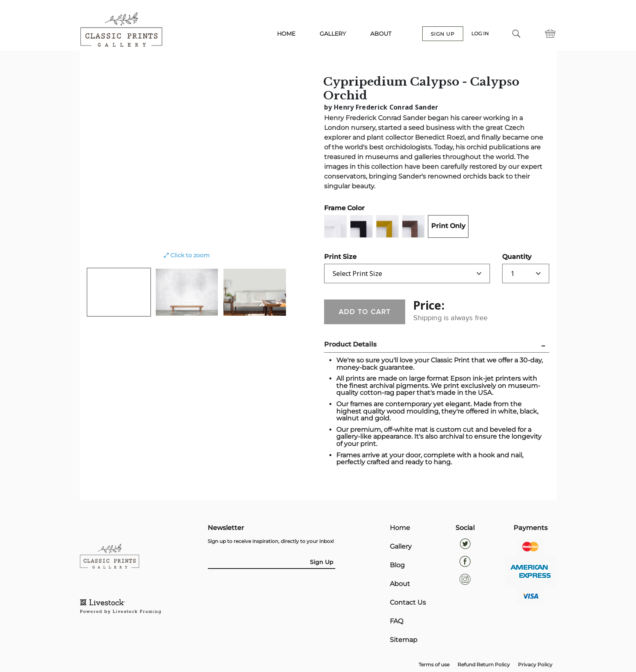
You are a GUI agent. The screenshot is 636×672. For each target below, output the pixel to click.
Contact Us (408, 603)
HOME (286, 34)
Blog (397, 565)
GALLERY (333, 34)
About (400, 584)
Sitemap (404, 640)
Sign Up (322, 562)
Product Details (350, 344)
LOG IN (480, 34)
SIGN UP (443, 34)
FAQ (396, 621)
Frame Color (344, 208)
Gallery (401, 547)
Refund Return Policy (484, 664)
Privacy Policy (535, 664)
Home (400, 528)
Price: (429, 305)
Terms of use (434, 664)
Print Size (340, 257)
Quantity (517, 257)
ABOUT (381, 34)
